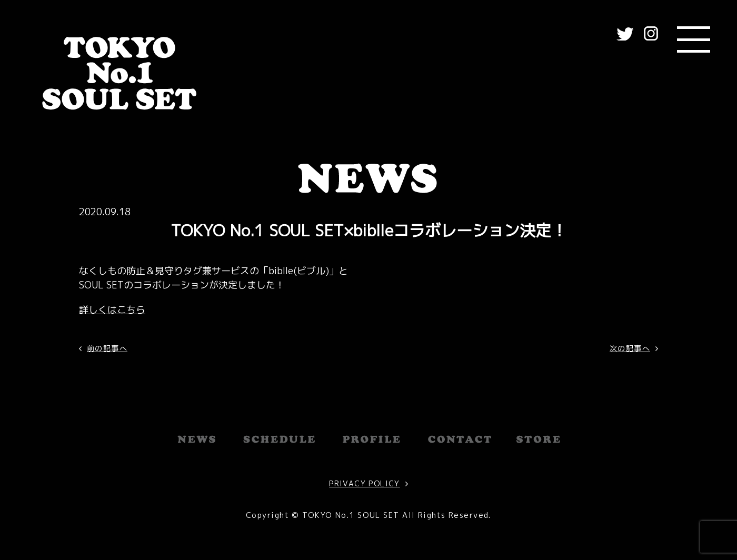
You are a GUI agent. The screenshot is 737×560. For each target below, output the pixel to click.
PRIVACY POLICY (365, 483)
